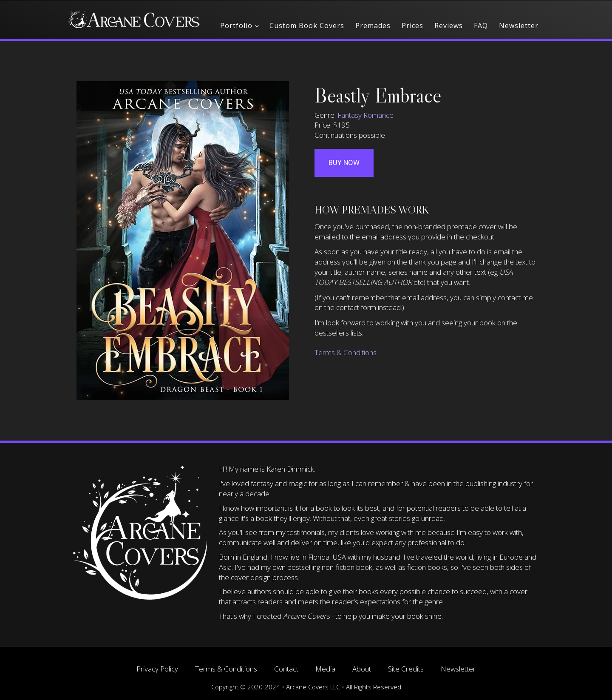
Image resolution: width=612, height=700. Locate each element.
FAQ (481, 26)
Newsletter (519, 26)
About (362, 669)
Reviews (449, 26)
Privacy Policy (157, 669)
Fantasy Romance (365, 115)
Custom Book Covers (307, 26)
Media (325, 669)
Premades (373, 26)
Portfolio (236, 26)
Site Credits (406, 669)
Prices (412, 26)
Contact (286, 669)
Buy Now (344, 162)
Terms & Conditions (346, 352)
